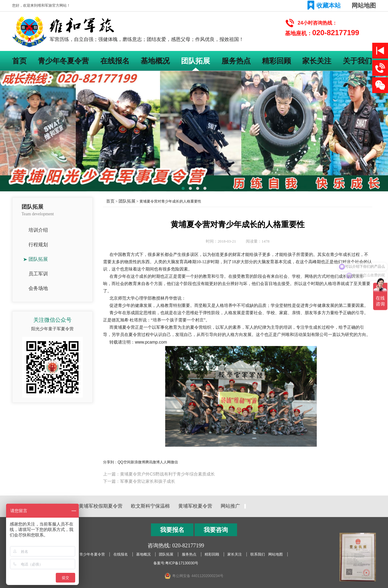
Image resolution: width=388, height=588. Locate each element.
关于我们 (357, 61)
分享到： (110, 462)
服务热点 (236, 61)
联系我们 (258, 554)
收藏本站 (329, 5)
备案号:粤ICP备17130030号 (176, 563)
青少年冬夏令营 (63, 61)
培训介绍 (38, 230)
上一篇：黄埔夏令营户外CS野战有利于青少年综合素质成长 (159, 474)
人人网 (165, 462)
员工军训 (38, 274)
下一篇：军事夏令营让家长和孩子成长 (139, 481)
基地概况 (155, 61)
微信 (174, 462)
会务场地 (38, 288)
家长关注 (317, 61)
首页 (19, 61)
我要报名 (172, 530)
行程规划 (38, 245)
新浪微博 (138, 462)
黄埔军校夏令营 (195, 506)
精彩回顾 (276, 61)
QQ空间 (124, 462)
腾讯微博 (152, 462)
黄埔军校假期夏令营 (101, 506)
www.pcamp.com (151, 342)
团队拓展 (196, 61)
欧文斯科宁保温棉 (150, 506)
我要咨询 (216, 530)
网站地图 (364, 5)
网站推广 (230, 506)
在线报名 (115, 61)
